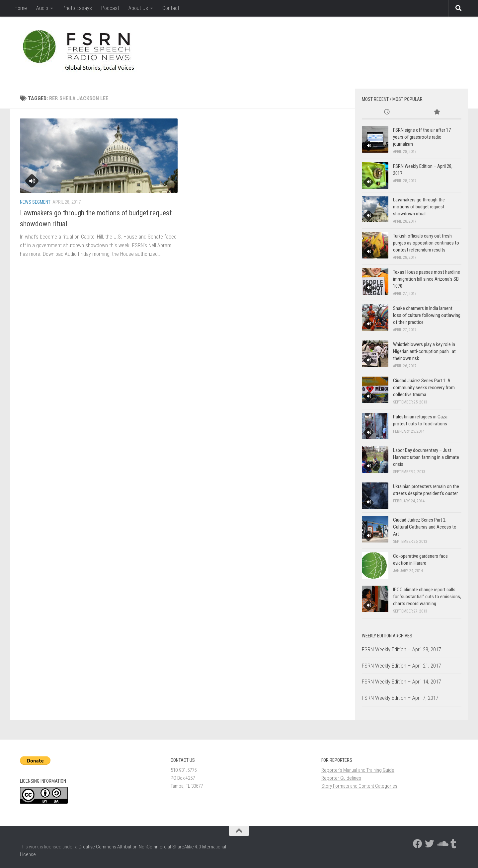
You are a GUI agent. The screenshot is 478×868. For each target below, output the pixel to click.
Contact (171, 8)
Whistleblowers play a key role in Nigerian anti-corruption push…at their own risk (424, 351)
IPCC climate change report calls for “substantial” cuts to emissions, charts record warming (427, 597)
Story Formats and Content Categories (359, 786)
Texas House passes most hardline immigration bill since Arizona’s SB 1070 (427, 279)
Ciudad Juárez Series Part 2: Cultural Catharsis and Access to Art (425, 527)
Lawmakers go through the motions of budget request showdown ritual (419, 207)
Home (21, 8)
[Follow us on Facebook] (418, 844)
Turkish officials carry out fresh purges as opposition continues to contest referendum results (426, 243)
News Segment (35, 202)
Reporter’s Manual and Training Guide (358, 770)
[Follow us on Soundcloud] (441, 844)
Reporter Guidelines (341, 778)
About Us (138, 8)
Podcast (110, 8)
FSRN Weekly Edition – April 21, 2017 (401, 666)
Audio (42, 8)
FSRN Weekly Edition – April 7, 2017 (400, 698)
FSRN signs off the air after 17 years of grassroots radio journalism (422, 137)
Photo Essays (77, 8)
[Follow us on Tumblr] (453, 844)
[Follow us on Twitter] (430, 844)
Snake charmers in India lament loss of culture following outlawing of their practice (427, 315)
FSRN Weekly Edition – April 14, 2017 (401, 682)
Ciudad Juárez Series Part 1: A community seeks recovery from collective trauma (424, 388)
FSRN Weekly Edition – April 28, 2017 (401, 649)
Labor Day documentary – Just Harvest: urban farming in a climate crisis (426, 457)
